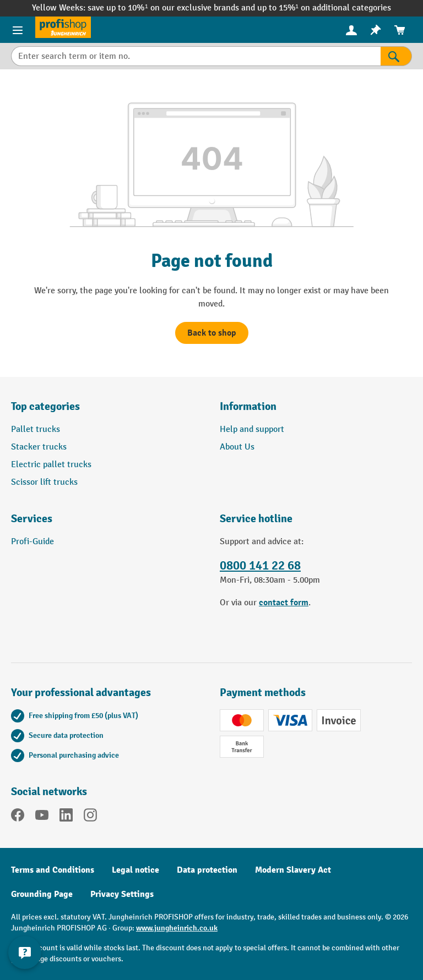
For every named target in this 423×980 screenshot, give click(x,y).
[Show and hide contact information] (25, 952)
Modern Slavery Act (293, 870)
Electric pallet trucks (51, 465)
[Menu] (18, 30)
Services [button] (32, 519)
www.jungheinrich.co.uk (177, 928)
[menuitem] (351, 30)
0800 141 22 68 (260, 566)
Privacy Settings (122, 894)
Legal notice (135, 870)
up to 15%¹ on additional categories (324, 8)
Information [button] (248, 406)
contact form (284, 603)
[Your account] (351, 30)
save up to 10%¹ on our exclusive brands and (172, 8)
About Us (237, 447)
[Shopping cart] (400, 30)
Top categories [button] (45, 406)
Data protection (207, 870)
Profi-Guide (32, 542)
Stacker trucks (39, 447)
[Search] (396, 56)
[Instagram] (90, 817)
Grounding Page (42, 894)
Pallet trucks (36, 429)
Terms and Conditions (53, 870)
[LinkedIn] (66, 817)
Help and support (252, 429)
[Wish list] (376, 30)
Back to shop (212, 333)
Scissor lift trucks (44, 482)
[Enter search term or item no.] (196, 56)
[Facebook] (18, 817)
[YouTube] (42, 817)
